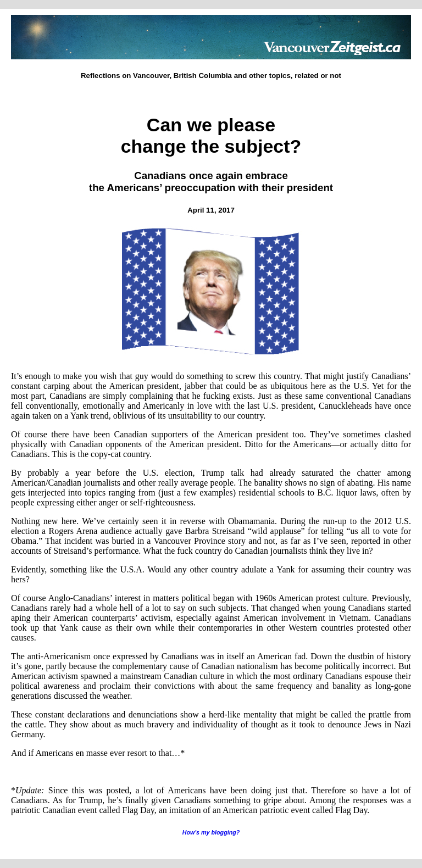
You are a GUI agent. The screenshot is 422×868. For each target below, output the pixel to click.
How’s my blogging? (211, 832)
